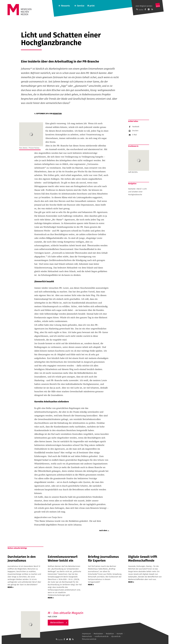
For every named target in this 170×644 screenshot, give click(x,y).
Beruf (139, 189)
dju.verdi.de (116, 636)
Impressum (86, 634)
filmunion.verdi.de (89, 639)
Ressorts (65, 6)
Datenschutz (87, 636)
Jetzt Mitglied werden (144, 6)
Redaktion (57, 114)
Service (81, 6)
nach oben (103, 531)
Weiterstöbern (57, 623)
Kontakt (120, 634)
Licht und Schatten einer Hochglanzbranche (137, 192)
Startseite (132, 189)
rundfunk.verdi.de (102, 636)
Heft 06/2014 (139, 162)
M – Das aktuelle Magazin (65, 613)
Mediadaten (98, 634)
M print (91, 6)
